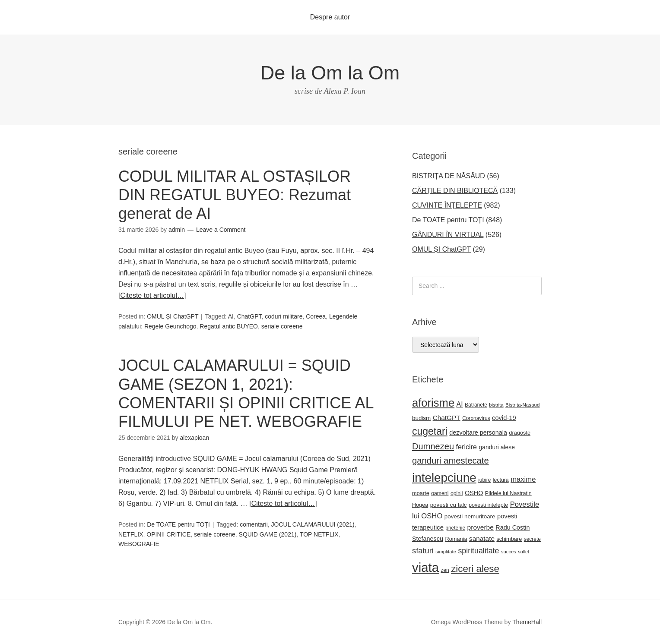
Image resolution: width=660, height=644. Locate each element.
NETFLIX (131, 534)
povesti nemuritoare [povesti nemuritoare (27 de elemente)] (470, 516)
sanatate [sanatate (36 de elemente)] (482, 538)
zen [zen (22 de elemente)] (445, 570)
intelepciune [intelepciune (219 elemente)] (444, 478)
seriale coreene (282, 326)
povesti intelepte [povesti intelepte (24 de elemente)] (488, 505)
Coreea (316, 316)
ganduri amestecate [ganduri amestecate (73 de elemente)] (451, 461)
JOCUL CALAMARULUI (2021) (313, 524)
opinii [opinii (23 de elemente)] (457, 493)
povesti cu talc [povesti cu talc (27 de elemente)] (449, 505)
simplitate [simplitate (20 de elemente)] (446, 552)
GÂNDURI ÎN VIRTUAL (448, 235)
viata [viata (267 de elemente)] (425, 567)
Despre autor (330, 17)
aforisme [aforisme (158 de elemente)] (433, 403)
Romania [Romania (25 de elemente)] (456, 539)
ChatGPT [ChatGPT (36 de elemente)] (447, 418)
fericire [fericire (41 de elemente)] (467, 447)
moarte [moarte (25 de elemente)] (421, 493)
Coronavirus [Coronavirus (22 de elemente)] (476, 418)
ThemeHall (527, 622)
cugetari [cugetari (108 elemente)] (430, 431)
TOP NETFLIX (319, 534)
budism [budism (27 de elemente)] (421, 418)
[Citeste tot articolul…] (152, 295)
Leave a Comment (221, 230)
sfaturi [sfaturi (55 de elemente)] (423, 551)
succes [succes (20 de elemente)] (509, 552)
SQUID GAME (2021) (268, 534)
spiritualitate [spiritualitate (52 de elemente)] (478, 551)
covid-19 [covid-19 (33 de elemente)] (504, 418)
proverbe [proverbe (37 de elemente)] (481, 527)
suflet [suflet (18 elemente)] (523, 552)
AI (231, 316)
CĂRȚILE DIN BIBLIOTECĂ (455, 191)
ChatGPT (249, 316)
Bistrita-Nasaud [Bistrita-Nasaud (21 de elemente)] (522, 405)
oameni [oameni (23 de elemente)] (440, 493)
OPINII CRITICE (168, 534)
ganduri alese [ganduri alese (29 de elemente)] (497, 447)
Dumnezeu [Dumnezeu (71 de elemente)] (433, 446)
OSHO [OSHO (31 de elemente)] (474, 493)
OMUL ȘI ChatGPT (173, 316)
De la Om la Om (330, 73)
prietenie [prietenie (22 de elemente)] (455, 528)
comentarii (254, 524)
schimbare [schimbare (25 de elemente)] (509, 539)
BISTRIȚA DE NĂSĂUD (449, 176)
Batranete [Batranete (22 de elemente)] (476, 405)
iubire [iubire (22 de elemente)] (484, 480)
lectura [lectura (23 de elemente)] (501, 480)
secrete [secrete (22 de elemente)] (532, 539)
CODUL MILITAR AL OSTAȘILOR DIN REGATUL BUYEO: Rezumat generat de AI (235, 195)
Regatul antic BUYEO (229, 326)
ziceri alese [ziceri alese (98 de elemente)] (475, 569)
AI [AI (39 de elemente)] (460, 404)
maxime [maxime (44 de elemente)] (523, 479)
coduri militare (284, 316)
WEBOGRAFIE (139, 544)
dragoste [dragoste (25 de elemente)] (520, 433)
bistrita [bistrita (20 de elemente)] (496, 405)
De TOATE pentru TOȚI (178, 524)
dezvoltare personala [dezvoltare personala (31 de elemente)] (478, 432)
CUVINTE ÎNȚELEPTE (447, 205)
